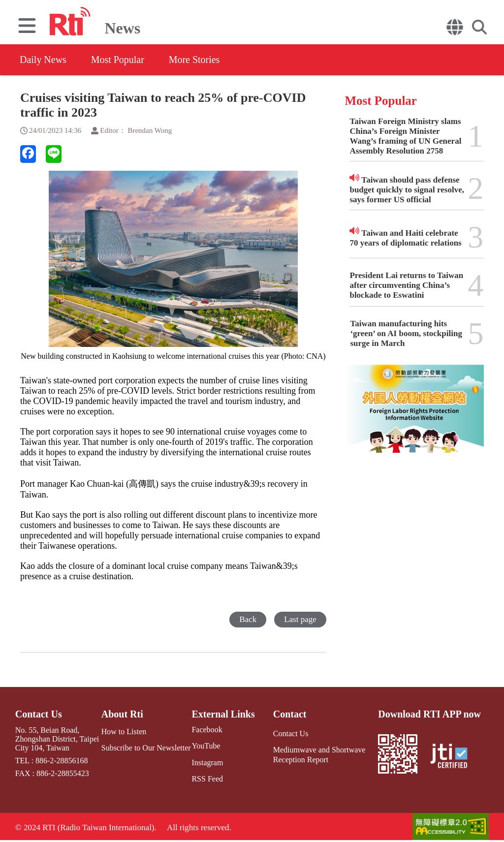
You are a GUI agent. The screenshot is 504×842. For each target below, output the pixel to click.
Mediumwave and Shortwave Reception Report (319, 754)
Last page (300, 619)
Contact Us (39, 714)
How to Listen (124, 732)
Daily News (43, 60)
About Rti (122, 714)
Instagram (207, 763)
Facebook (207, 730)
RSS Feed (207, 779)
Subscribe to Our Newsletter (146, 748)
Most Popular (118, 60)
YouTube (206, 746)
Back (248, 619)
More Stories (194, 60)
